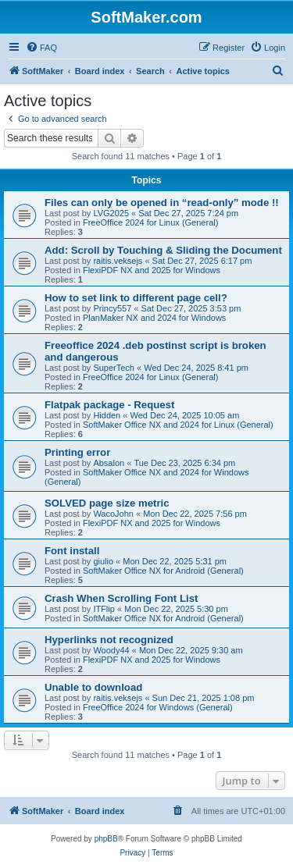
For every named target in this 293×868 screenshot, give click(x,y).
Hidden (107, 415)
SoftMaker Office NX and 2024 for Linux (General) (178, 425)
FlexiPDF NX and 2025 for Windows (152, 270)
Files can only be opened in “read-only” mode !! (162, 203)
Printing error (77, 452)
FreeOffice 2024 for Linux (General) (150, 222)
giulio (103, 561)
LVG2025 (111, 213)
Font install (72, 551)
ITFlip (104, 609)
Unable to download (93, 687)
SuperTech (114, 368)
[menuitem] (41, 48)
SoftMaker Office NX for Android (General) (163, 571)
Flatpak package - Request (109, 405)
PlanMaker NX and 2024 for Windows (154, 318)
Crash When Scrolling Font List (121, 598)
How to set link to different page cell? (136, 298)
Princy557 (112, 308)
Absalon (109, 463)
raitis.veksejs (118, 261)
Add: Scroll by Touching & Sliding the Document (163, 250)
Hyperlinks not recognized (109, 640)
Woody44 (111, 650)
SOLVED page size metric (107, 503)
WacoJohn (113, 514)
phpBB (106, 839)
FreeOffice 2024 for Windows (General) (158, 707)
